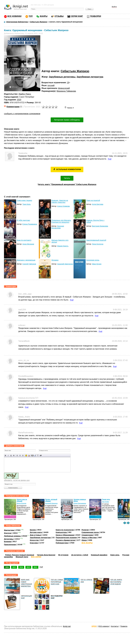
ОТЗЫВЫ (59, 16)
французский (64, 88)
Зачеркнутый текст (14, 455)
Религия (85, 530)
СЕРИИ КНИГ (77, 16)
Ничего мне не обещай (22, 500)
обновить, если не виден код (17, 480)
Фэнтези (8, 533)
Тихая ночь (106, 499)
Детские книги (36, 532)
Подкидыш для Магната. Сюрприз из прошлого (61, 221)
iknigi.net (67, 626)
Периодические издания (66, 538)
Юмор (84, 540)
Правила (124, 626)
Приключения (10, 545)
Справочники (87, 535)
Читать (67, 178)
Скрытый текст (32, 455)
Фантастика (9, 530)
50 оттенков (63, 555)
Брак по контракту (24, 240)
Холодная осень (93, 260)
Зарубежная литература (90, 77)
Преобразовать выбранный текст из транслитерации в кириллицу (38, 455)
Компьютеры (61, 532)
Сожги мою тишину (24, 200)
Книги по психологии (65, 530)
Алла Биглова (98, 204)
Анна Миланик (28, 244)
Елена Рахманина (30, 224)
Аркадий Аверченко (65, 264)
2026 (7, 567)
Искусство (34, 540)
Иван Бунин (97, 264)
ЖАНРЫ (44, 16)
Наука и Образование (65, 535)
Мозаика (55, 260)
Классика (34, 543)
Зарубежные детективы (62, 77)
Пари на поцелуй (93, 200)
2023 (28, 567)
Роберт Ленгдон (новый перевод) (20, 555)
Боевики (8, 542)
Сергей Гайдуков (29, 264)
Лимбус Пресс (25, 94)
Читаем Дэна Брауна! (46, 555)
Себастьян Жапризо (75, 71)
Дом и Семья (35, 535)
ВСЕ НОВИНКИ (14, 16)
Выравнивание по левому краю (17, 455)
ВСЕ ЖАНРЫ (87, 543)
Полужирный (6, 455)
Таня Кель (27, 204)
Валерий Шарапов (51, 503)
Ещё (110, 159)
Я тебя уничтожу (23, 220)
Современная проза (90, 532)
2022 (35, 567)
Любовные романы (12, 536)
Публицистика (62, 543)
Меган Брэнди (21, 503)
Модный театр (22, 557)
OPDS (94, 626)
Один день (115, 555)
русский (51, 85)
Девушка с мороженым (26, 260)
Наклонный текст (8, 455)
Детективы (9, 539)
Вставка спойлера (41, 455)
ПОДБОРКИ (96, 16)
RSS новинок (104, 626)
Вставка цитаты (35, 455)
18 (68, 83)
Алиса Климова (63, 206)
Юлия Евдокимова (80, 503)
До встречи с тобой (80, 555)
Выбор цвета (29, 455)
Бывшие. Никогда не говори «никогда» (60, 201)
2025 (14, 567)
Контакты (115, 626)
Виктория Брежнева (100, 226)
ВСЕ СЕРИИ (36, 557)
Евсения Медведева (58, 227)
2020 (19, 100)
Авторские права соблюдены (67, 120)
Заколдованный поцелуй (96, 240)
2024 (21, 567)
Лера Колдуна (98, 244)
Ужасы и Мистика (89, 538)
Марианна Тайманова (66, 91)
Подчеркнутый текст (11, 455)
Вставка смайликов (26, 455)
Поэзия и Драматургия (65, 540)
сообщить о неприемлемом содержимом (22, 114)
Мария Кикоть (63, 246)
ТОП (31, 16)
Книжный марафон (99, 555)
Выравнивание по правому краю (23, 455)
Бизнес (33, 530)
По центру (20, 455)
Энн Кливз (105, 502)
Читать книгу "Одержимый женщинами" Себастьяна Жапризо (67, 184)
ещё (41, 567)
